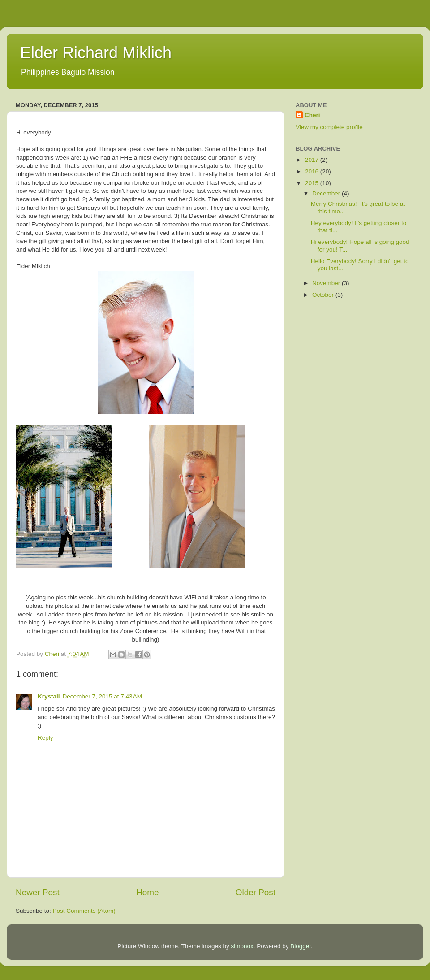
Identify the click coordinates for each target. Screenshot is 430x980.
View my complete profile (329, 127)
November (327, 283)
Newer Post (38, 892)
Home (147, 892)
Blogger (301, 946)
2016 (313, 171)
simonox (242, 946)
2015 (313, 183)
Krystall (49, 696)
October (324, 295)
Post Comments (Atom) (84, 911)
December (327, 193)
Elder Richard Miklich (96, 53)
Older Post (256, 892)
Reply (45, 738)
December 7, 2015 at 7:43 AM (102, 696)
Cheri (312, 115)
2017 (313, 160)
